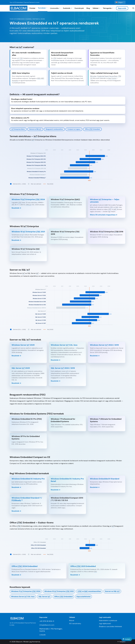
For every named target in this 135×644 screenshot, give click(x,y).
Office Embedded (92, 129)
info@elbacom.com (47, 625)
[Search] (133, 8)
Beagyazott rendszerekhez (54, 129)
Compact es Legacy (74, 129)
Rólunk (72, 621)
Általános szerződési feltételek (110, 627)
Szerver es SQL (35, 129)
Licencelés (55, 8)
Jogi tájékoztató (105, 624)
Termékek (43, 8)
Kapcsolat (122, 8)
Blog (88, 8)
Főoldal (32, 8)
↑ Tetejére (121, 642)
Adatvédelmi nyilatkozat (108, 621)
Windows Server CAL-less (23, 597)
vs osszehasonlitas (89, 591)
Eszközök (67, 8)
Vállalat (96, 8)
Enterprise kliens (18, 129)
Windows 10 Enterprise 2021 (59, 591)
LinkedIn (43, 635)
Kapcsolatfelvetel (84, 597)
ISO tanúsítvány (75, 624)
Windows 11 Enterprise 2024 (26, 591)
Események (79, 8)
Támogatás (108, 8)
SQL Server (44, 597)
